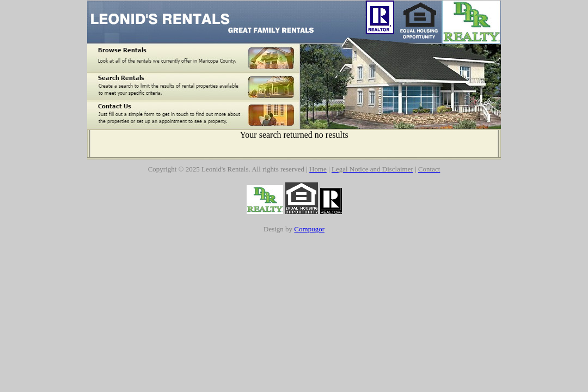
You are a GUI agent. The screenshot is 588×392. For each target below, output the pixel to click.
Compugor (309, 229)
